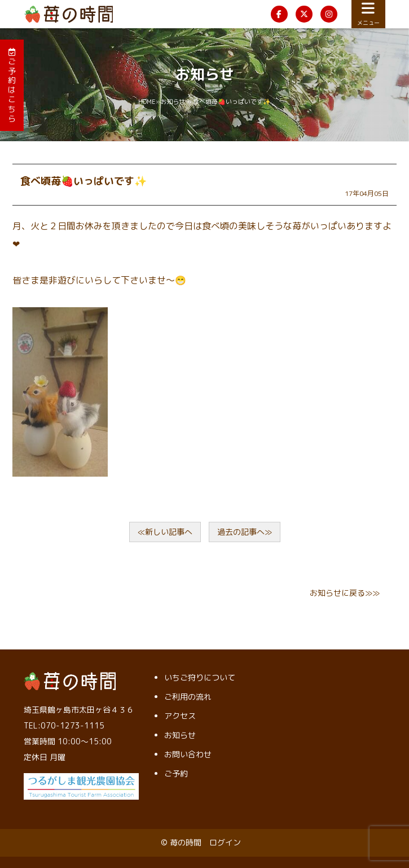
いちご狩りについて (200, 677)
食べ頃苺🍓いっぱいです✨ (83, 181)
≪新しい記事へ (165, 532)
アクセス (180, 716)
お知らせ (173, 102)
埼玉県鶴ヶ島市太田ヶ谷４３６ (79, 710)
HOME (147, 102)
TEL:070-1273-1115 (64, 725)
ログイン (225, 842)
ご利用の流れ (188, 697)
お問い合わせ (188, 754)
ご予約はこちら (12, 86)
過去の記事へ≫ (245, 532)
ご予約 (176, 773)
